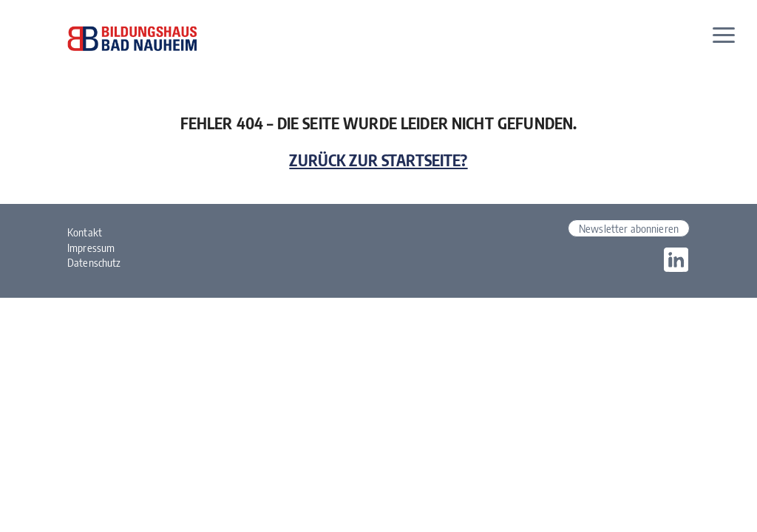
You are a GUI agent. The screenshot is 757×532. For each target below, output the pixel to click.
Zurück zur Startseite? (378, 160)
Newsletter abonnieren (629, 228)
